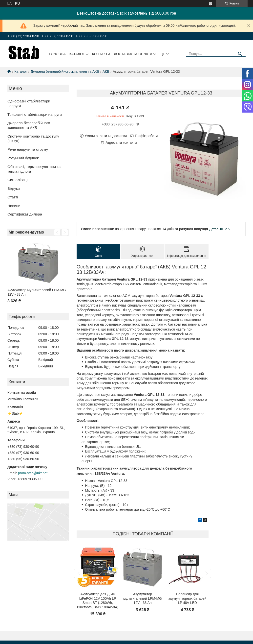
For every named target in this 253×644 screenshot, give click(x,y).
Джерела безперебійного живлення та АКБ (65, 72)
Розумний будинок (23, 158)
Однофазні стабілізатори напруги (29, 103)
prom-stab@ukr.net (33, 473)
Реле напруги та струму (28, 149)
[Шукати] (240, 54)
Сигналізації (18, 180)
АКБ (106, 72)
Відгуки (14, 188)
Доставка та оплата (133, 54)
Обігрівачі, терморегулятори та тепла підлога (34, 169)
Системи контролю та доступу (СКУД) (33, 139)
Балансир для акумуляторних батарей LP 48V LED (188, 598)
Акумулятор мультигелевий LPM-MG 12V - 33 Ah (37, 292)
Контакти (101, 54)
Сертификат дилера (25, 214)
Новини (14, 206)
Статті (13, 197)
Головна (57, 54)
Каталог (77, 54)
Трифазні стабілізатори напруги (35, 114)
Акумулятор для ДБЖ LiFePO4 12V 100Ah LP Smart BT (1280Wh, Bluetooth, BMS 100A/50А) (98, 601)
